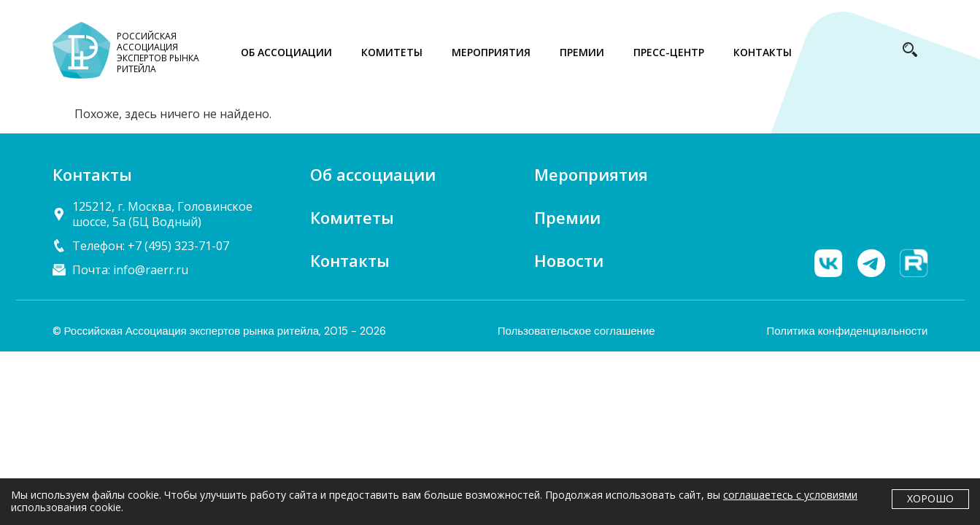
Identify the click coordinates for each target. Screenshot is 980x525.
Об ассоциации (373, 174)
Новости (569, 260)
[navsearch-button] (910, 52)
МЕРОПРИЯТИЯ (491, 52)
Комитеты (352, 217)
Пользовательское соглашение (576, 331)
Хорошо (930, 498)
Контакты (350, 260)
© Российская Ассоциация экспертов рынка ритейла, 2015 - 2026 (219, 331)
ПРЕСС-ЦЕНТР (669, 52)
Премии (567, 217)
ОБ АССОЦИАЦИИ (286, 52)
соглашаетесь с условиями (790, 495)
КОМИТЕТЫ (392, 52)
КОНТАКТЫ (763, 52)
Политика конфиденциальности (847, 331)
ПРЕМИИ (582, 52)
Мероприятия (591, 174)
